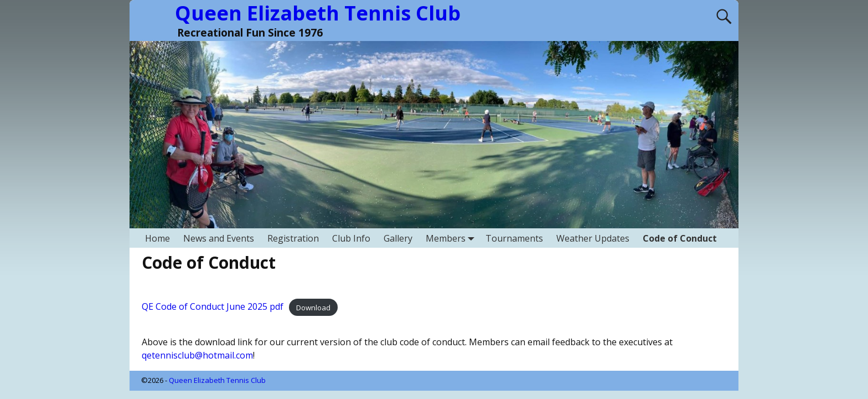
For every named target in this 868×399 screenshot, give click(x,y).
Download (313, 307)
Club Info (351, 238)
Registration (293, 238)
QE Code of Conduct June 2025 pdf (213, 306)
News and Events (219, 238)
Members (452, 238)
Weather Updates (593, 238)
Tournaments (514, 238)
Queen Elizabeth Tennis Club (217, 380)
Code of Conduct (680, 238)
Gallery (398, 238)
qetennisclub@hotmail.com (197, 355)
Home (157, 238)
